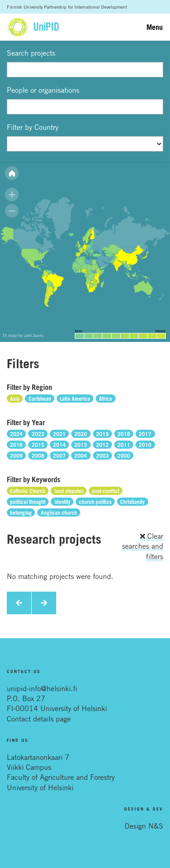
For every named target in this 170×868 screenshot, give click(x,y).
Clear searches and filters (143, 546)
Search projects (31, 53)
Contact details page (39, 719)
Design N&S (144, 826)
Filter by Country (33, 127)
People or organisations (43, 90)
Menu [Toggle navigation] (155, 27)
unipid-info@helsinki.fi (42, 688)
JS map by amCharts (23, 335)
